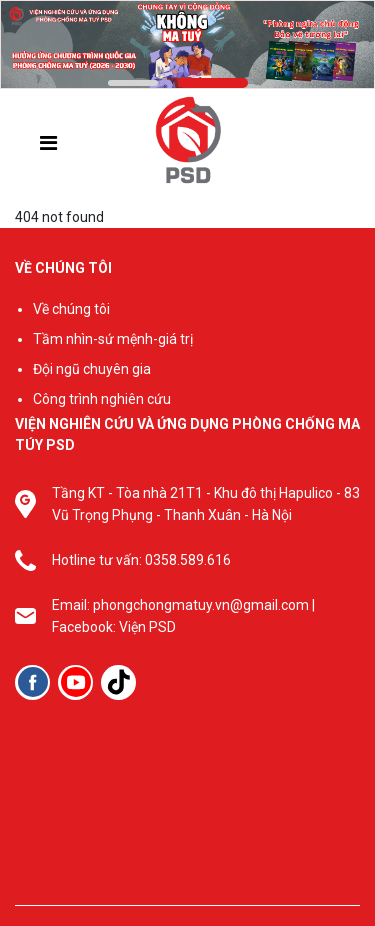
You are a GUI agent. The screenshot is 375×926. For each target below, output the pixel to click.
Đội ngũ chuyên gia (92, 369)
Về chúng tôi (71, 309)
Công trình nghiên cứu (102, 399)
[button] (133, 83)
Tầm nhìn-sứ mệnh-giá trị (113, 339)
